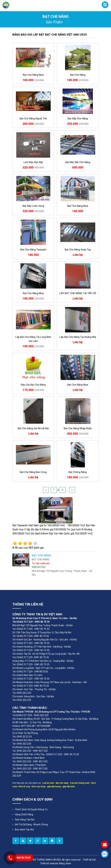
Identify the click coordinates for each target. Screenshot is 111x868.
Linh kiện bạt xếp (33, 162)
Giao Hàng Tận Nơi (25, 820)
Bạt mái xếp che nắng (78, 162)
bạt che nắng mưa (33, 75)
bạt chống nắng (78, 472)
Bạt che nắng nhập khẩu (78, 428)
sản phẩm (54, 22)
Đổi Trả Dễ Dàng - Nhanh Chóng (31, 824)
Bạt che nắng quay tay (78, 250)
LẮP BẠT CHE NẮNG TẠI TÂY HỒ (78, 293)
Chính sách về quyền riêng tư (31, 809)
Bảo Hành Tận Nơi (24, 830)
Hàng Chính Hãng (24, 814)
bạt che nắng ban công (33, 472)
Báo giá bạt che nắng (33, 385)
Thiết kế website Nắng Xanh (56, 863)
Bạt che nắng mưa (78, 206)
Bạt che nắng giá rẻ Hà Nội (33, 428)
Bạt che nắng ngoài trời (33, 119)
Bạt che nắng (78, 75)
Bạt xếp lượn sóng (33, 206)
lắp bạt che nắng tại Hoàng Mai (78, 337)
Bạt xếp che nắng (78, 119)
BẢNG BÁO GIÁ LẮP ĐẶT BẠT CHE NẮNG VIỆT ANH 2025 (50, 35)
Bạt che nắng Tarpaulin (33, 250)
